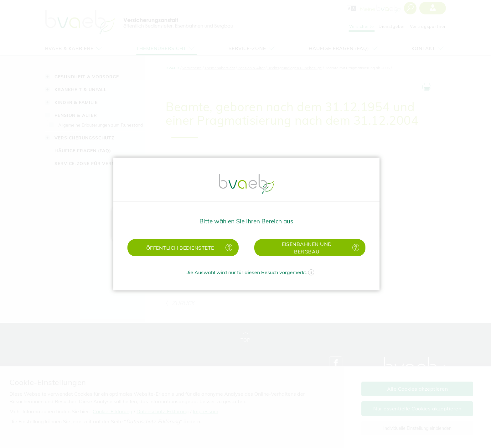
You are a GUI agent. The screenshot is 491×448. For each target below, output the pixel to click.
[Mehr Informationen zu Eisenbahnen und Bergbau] (354, 248)
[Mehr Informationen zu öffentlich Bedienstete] (227, 248)
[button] (183, 248)
